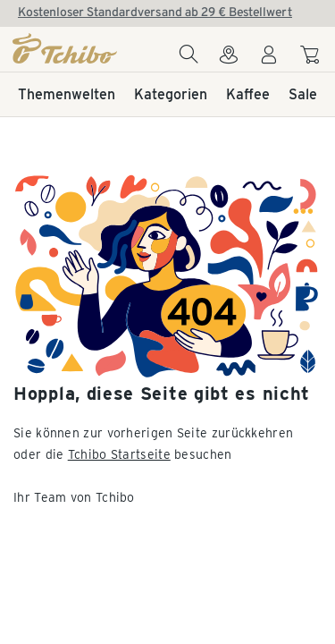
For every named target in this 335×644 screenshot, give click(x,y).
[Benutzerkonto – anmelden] (269, 59)
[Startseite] (66, 48)
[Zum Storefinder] (229, 59)
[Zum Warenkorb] (312, 58)
